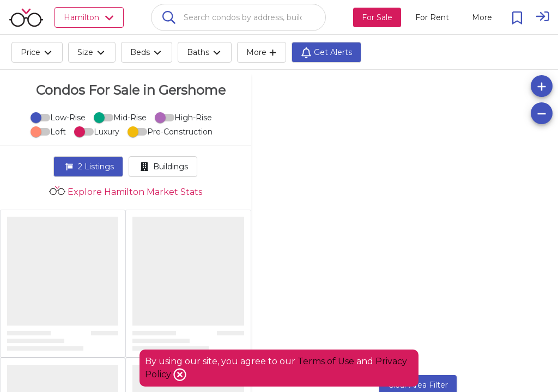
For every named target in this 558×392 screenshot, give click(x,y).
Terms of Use (326, 361)
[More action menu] (482, 17)
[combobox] (238, 17)
